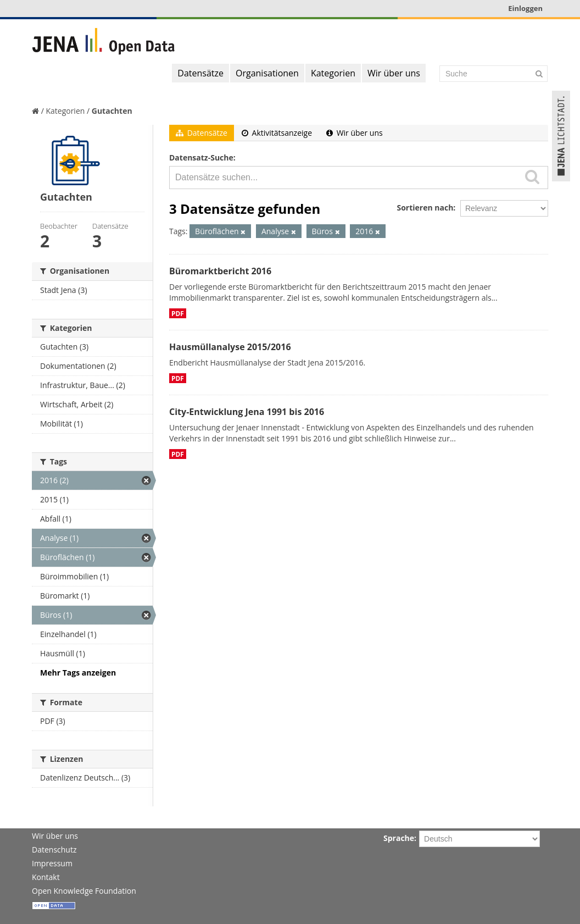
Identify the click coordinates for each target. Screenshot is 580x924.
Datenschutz (54, 850)
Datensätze (200, 73)
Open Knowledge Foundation (84, 891)
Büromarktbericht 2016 (220, 271)
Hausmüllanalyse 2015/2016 (230, 347)
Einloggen (525, 8)
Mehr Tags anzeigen (78, 673)
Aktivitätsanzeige (277, 133)
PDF (178, 313)
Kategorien (333, 73)
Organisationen (267, 73)
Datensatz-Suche (201, 157)
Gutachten (112, 111)
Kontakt (46, 877)
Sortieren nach (425, 208)
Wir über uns (394, 73)
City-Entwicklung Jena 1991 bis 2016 (247, 412)
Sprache (399, 838)
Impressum (52, 863)
